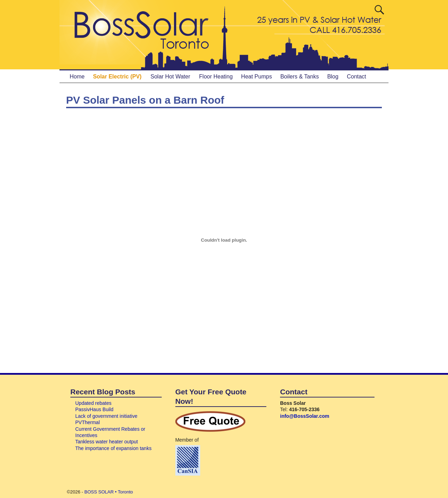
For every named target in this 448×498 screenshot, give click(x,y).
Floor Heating (216, 77)
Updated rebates (93, 403)
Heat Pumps (257, 77)
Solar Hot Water (170, 77)
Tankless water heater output (107, 442)
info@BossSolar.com (304, 416)
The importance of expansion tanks (113, 448)
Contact (356, 77)
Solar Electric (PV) (117, 77)
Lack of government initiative (106, 416)
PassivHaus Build (94, 409)
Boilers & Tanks (300, 77)
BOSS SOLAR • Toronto (109, 492)
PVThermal (87, 422)
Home (77, 77)
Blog (333, 77)
